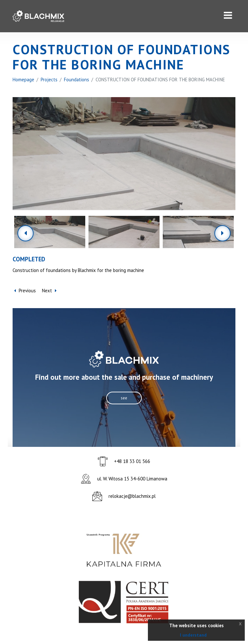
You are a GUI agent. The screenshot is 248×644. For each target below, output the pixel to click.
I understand (193, 635)
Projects (49, 80)
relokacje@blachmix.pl (132, 496)
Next (49, 291)
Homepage (24, 80)
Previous (25, 291)
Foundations (77, 80)
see (124, 398)
